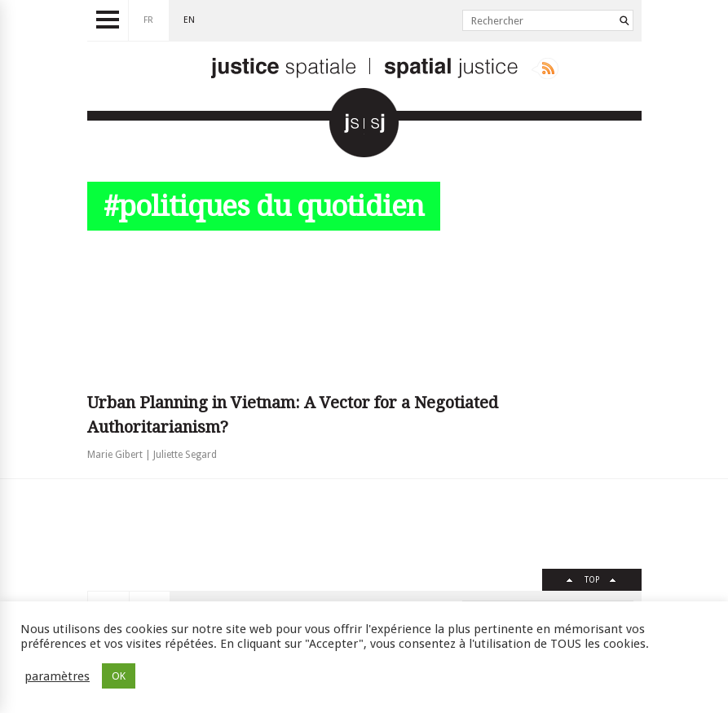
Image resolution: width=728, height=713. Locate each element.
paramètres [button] (57, 676)
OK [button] (119, 676)
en (189, 20)
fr (148, 20)
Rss (545, 68)
